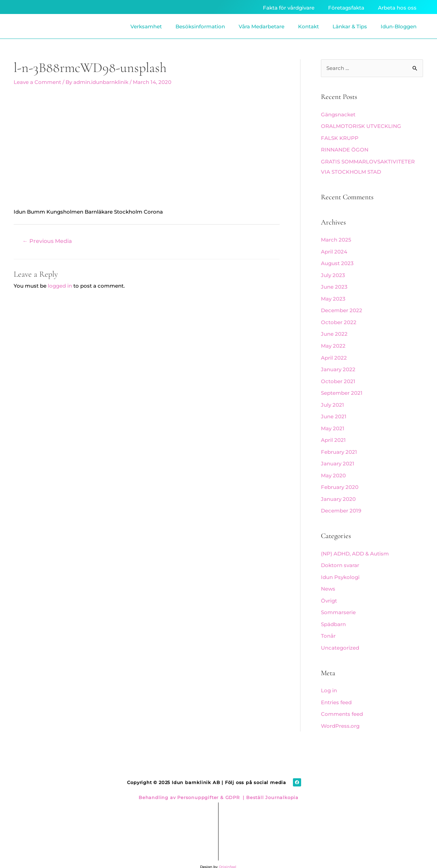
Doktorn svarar (340, 557)
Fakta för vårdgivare (289, 8)
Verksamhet (146, 26)
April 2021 (333, 434)
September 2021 (342, 388)
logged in (60, 285)
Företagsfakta (346, 8)
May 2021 (333, 423)
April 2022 (334, 354)
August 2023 (337, 262)
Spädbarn (333, 615)
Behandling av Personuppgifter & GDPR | (192, 786)
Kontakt (308, 26)
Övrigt (329, 592)
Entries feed (336, 692)
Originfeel (228, 855)
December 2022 (342, 308)
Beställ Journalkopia (271, 786)
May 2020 (333, 469)
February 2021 (339, 446)
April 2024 (334, 250)
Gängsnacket (338, 115)
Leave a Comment (37, 82)
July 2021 (333, 400)
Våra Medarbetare (262, 26)
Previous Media (47, 241)
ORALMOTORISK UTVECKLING (361, 126)
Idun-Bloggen (399, 26)
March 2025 (336, 239)
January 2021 (338, 457)
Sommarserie (338, 603)
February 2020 (340, 480)
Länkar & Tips (350, 26)
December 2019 (341, 503)
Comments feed (342, 703)
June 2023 (334, 285)
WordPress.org (340, 715)
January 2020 (338, 492)
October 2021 (338, 377)
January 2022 (338, 365)
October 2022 (339, 319)
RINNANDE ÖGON (345, 149)
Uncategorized (340, 638)
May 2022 (333, 342)
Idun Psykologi (340, 569)
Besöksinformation (200, 26)
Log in (329, 681)
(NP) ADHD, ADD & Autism (355, 546)
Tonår (328, 627)
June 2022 (334, 331)
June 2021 (334, 411)
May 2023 (333, 296)
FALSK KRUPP (340, 138)
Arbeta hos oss (397, 8)
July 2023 (333, 273)
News (328, 581)
